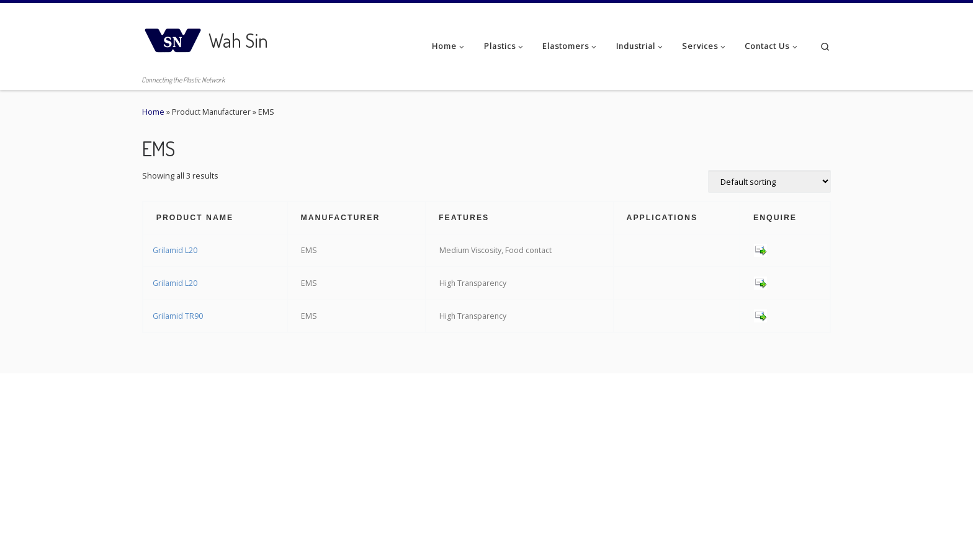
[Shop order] (769, 181)
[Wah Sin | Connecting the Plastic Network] (173, 37)
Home (153, 112)
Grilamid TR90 (178, 316)
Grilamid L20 (175, 250)
